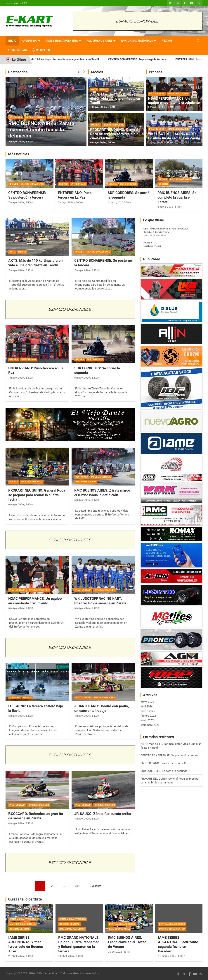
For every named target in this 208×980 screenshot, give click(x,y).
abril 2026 (147, 707)
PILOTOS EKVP (157, 94)
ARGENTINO (29, 41)
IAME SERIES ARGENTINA (62, 41)
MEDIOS (104, 89)
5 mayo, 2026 (16, 142)
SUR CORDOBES (128, 184)
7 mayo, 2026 (98, 107)
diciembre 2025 (150, 725)
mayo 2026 (147, 702)
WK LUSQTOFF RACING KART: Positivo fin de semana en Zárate (174, 136)
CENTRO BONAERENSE (32, 184)
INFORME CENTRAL (35, 117)
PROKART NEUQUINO (113, 125)
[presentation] (79, 72)
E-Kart (30, 142)
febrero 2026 (148, 716)
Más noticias (19, 154)
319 (77, 886)
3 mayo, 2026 (165, 207)
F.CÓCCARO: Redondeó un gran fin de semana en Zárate (36, 816)
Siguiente (96, 886)
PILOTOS (167, 41)
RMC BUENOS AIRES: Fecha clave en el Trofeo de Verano (127, 942)
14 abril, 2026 (66, 956)
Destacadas (18, 72)
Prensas (156, 72)
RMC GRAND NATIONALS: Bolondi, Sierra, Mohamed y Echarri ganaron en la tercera (79, 944)
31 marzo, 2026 (167, 956)
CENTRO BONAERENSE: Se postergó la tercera (146, 59)
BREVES (14, 184)
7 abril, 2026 (115, 952)
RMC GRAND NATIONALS (137, 41)
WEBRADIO (43, 50)
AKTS (94, 89)
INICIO (12, 41)
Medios (97, 72)
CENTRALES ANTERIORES (22, 919)
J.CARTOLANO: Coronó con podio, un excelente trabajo (102, 708)
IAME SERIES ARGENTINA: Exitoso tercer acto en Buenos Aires (26, 944)
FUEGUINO (15, 698)
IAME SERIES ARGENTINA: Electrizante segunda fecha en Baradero (178, 944)
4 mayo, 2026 (82, 716)
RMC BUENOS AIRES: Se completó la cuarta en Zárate (177, 197)
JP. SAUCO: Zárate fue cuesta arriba (103, 814)
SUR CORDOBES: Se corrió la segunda (164, 771)
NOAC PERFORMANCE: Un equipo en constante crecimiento (174, 101)
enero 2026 (147, 720)
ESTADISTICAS (18, 50)
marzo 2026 (148, 711)
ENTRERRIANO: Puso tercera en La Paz (75, 195)
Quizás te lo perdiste (25, 899)
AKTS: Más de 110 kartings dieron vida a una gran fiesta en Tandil (67, 59)
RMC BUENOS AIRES (99, 41)
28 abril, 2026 (16, 956)
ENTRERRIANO (78, 184)
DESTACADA (16, 117)
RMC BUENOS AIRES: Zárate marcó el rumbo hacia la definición (41, 130)
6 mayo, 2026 (98, 142)
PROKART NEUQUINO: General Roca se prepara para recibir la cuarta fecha (114, 134)
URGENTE (163, 184)
